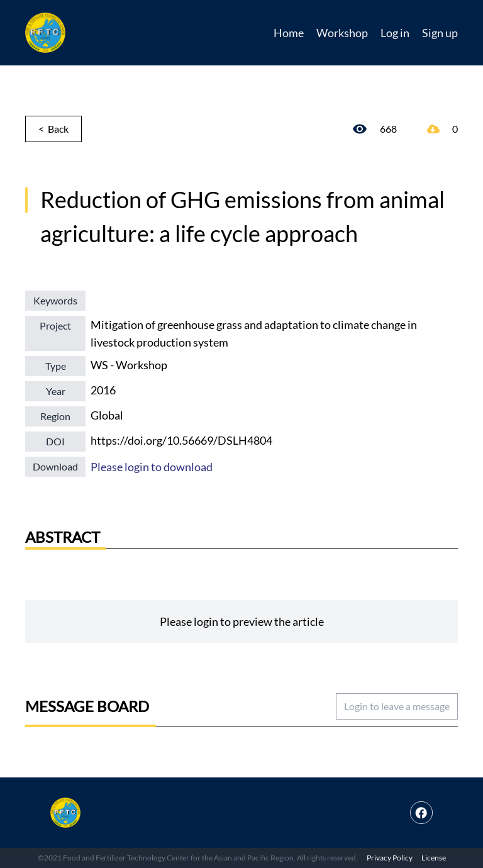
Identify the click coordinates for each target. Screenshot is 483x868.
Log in (395, 33)
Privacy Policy (390, 858)
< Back (53, 129)
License (434, 858)
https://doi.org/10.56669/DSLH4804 (181, 440)
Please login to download (152, 467)
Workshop (342, 33)
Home (289, 33)
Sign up (440, 33)
